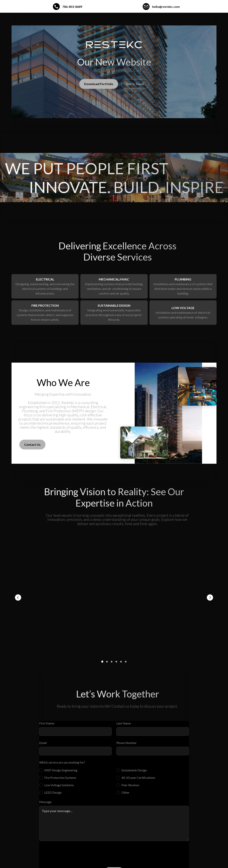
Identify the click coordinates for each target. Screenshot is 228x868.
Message (45, 802)
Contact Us (32, 444)
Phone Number (126, 743)
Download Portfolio (99, 84)
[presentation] (69, 853)
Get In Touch (135, 84)
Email (43, 743)
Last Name (124, 723)
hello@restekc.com (166, 7)
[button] (18, 598)
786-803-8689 (72, 7)
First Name (47, 723)
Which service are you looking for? (62, 762)
